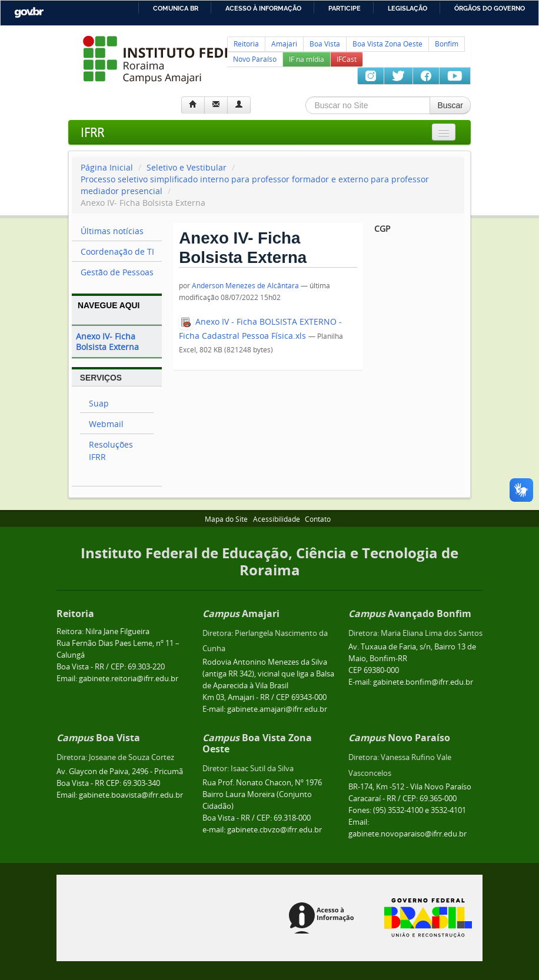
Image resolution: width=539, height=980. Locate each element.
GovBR (29, 13)
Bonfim (447, 44)
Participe (345, 8)
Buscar (450, 105)
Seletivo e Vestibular (187, 167)
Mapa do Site (226, 519)
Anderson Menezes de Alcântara (245, 286)
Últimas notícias (112, 231)
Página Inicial (107, 167)
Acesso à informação (263, 8)
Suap (99, 403)
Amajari (284, 44)
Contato (318, 519)
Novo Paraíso (255, 59)
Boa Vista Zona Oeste (387, 44)
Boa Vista (325, 44)
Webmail (106, 424)
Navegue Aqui (109, 305)
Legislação (407, 8)
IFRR (92, 132)
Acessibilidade (277, 519)
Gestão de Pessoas (117, 272)
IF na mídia (307, 59)
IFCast (347, 59)
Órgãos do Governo (490, 8)
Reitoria (246, 44)
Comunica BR (176, 8)
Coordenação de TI (117, 251)
